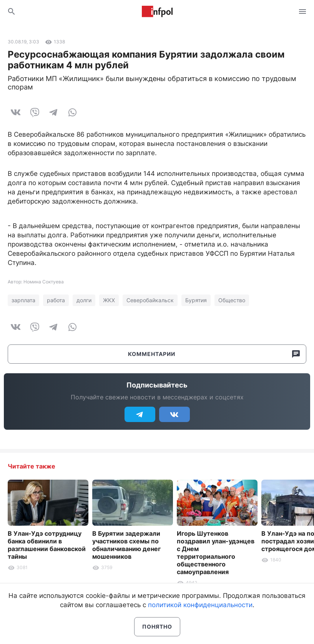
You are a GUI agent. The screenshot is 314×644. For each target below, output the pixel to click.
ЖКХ (109, 300)
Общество (232, 300)
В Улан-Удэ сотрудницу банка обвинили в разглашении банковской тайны (47, 545)
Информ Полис (157, 12)
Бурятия (196, 300)
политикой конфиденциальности (200, 605)
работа (56, 300)
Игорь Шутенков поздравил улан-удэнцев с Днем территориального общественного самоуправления (216, 553)
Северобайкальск (150, 300)
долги (84, 300)
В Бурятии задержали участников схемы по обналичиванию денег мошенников (126, 545)
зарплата (23, 300)
